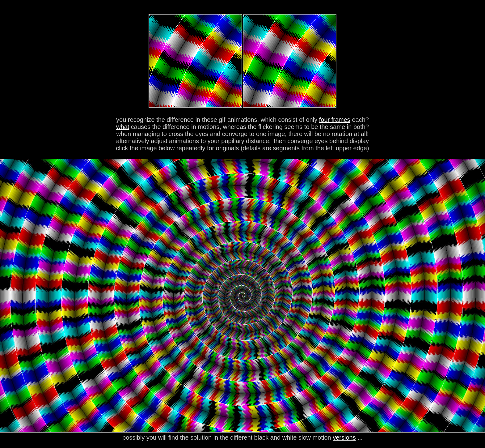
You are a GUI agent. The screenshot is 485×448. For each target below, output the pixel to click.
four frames (335, 120)
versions (344, 437)
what (123, 127)
